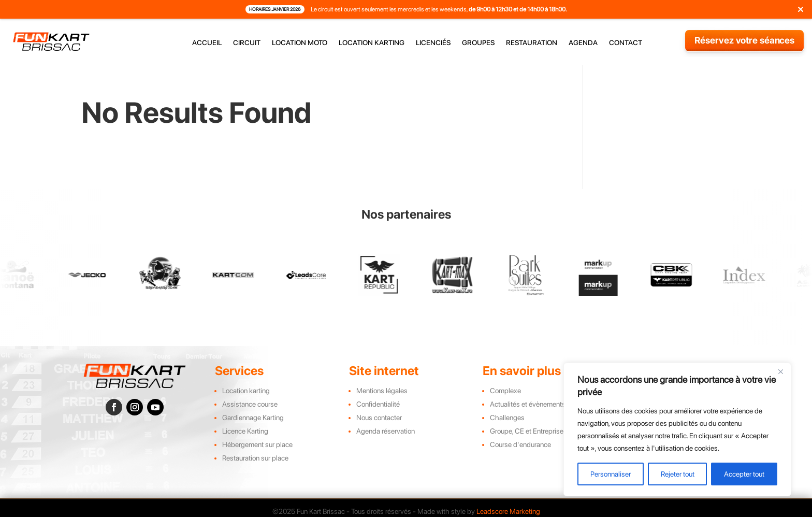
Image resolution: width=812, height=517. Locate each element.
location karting (372, 43)
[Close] (780, 371)
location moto (300, 43)
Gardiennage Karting (253, 418)
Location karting (246, 391)
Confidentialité (378, 404)
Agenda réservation (386, 431)
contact (626, 43)
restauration (532, 43)
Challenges (507, 418)
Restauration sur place (255, 458)
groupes (478, 43)
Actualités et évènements (528, 404)
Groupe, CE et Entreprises (528, 431)
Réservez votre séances (745, 40)
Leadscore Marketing (508, 511)
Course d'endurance (520, 444)
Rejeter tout (678, 474)
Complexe (505, 391)
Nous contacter (379, 418)
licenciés (433, 43)
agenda (583, 43)
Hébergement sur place (257, 444)
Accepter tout (744, 474)
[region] (677, 429)
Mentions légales (382, 391)
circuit (247, 43)
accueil (207, 43)
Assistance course (250, 404)
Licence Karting (245, 431)
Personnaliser (611, 474)
